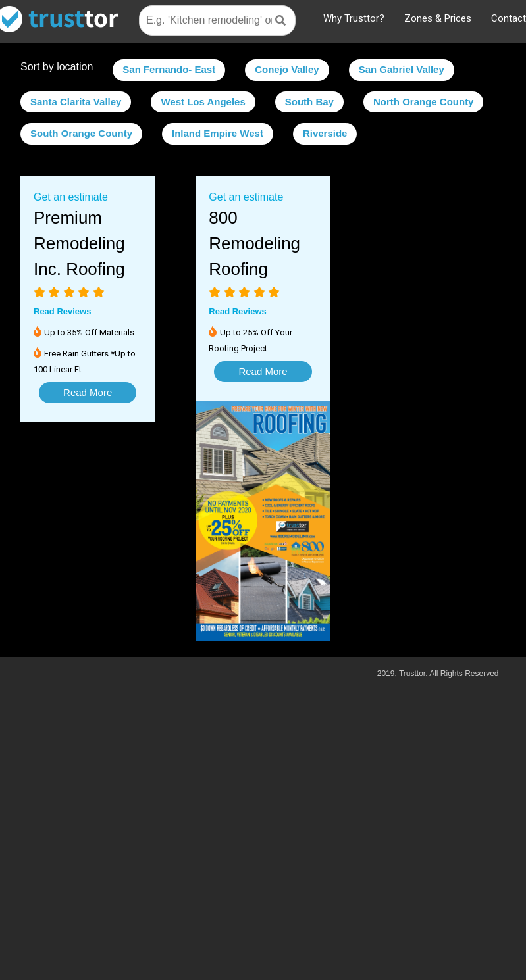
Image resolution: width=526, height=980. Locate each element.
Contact (509, 18)
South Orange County (81, 133)
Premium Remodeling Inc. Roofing (79, 243)
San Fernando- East (169, 69)
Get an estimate (71, 197)
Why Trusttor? (354, 18)
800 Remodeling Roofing (254, 243)
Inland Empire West (218, 133)
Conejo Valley (287, 69)
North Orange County (424, 102)
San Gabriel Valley (402, 69)
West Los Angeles (203, 102)
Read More (88, 392)
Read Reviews (62, 311)
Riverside (325, 133)
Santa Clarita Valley (76, 102)
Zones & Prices (438, 18)
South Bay (309, 102)
